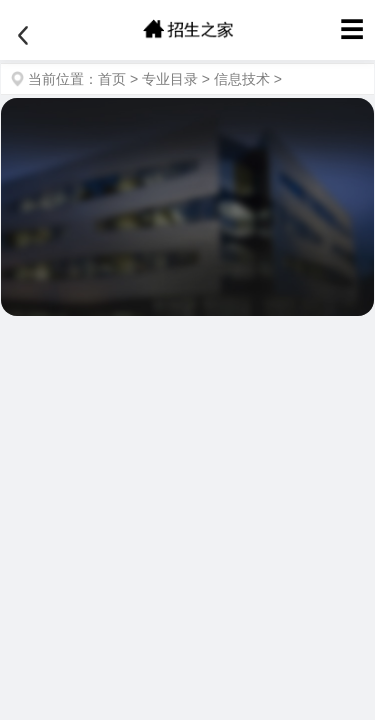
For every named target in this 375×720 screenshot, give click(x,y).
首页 (112, 79)
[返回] (23, 36)
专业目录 (170, 79)
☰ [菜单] (352, 29)
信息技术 (242, 79)
